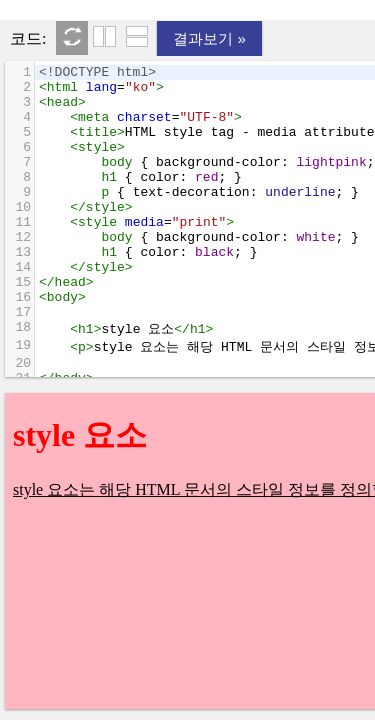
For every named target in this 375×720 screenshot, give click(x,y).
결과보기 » (209, 38)
